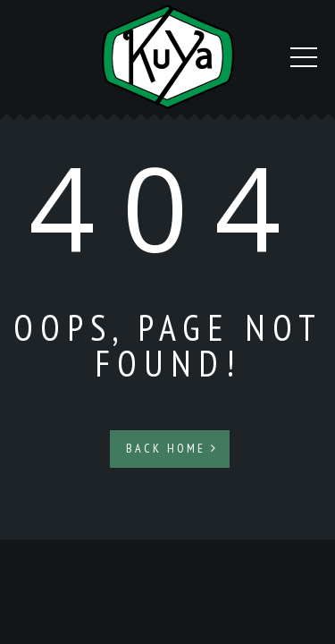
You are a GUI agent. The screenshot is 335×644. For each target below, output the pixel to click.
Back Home (172, 448)
